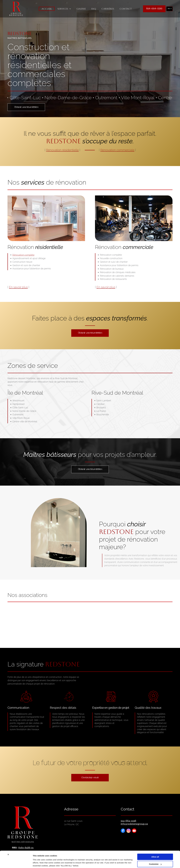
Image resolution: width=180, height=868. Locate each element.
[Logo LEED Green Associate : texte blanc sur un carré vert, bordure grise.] (90, 620)
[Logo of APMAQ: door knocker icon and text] (144, 620)
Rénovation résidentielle (62, 150)
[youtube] (134, 831)
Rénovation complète (23, 255)
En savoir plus (18, 287)
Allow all (155, 847)
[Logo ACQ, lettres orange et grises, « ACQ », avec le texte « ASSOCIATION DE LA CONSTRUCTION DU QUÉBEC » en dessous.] (36, 620)
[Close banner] (8, 845)
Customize (155, 855)
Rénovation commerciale (117, 150)
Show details (39, 863)
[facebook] (123, 831)
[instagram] (129, 831)
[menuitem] (47, 9)
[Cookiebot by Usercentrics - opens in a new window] (16, 863)
